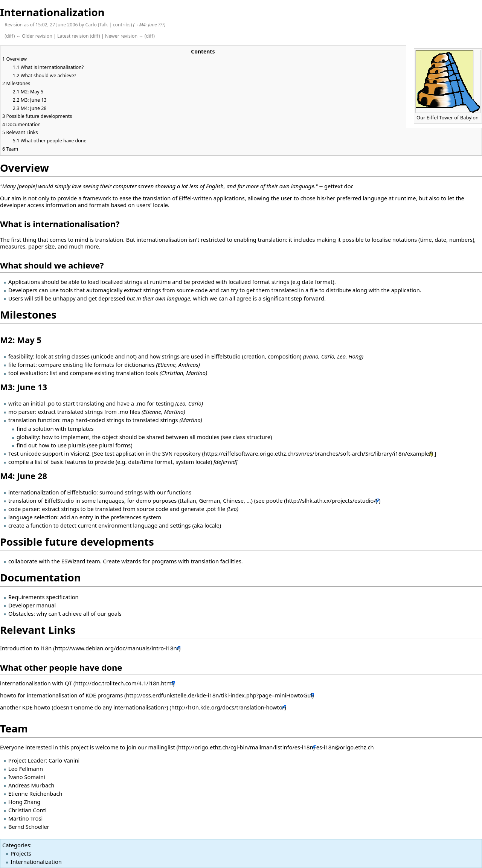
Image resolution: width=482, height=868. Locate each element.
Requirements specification (43, 597)
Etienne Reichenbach (35, 793)
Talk (104, 25)
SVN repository (181, 453)
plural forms (115, 445)
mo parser (22, 412)
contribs (122, 25)
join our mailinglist (151, 747)
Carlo (91, 25)
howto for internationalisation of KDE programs (62, 695)
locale (212, 525)
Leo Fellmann (26, 769)
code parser (24, 509)
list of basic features (60, 462)
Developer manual (32, 605)
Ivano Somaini (27, 777)
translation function (34, 420)
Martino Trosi (25, 818)
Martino (174, 412)
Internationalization (36, 862)
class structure (252, 437)
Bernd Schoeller (29, 827)
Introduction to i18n (26, 648)
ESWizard (73, 561)
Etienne (152, 412)
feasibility (21, 356)
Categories (16, 845)
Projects (21, 853)
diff (10, 36)
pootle (274, 500)
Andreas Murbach (31, 785)
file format (22, 365)
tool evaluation (27, 373)
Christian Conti (27, 810)
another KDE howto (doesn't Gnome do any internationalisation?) (84, 707)
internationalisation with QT (36, 683)
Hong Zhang (24, 802)
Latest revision (73, 36)
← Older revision (34, 36)
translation (22, 500)
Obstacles (21, 613)
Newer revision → (124, 36)
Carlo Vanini (64, 760)
